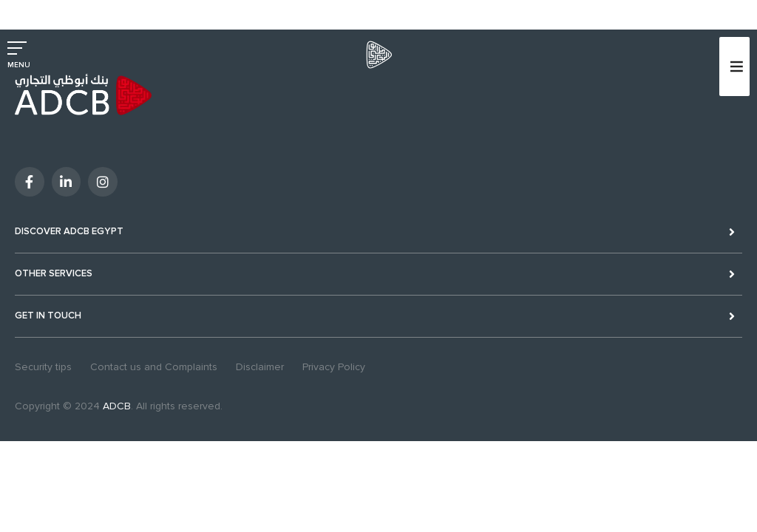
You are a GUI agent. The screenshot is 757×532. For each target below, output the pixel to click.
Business (77, 10)
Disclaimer (260, 367)
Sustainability (195, 10)
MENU (19, 65)
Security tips (43, 367)
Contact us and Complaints (154, 367)
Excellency (132, 10)
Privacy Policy (334, 367)
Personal (26, 10)
